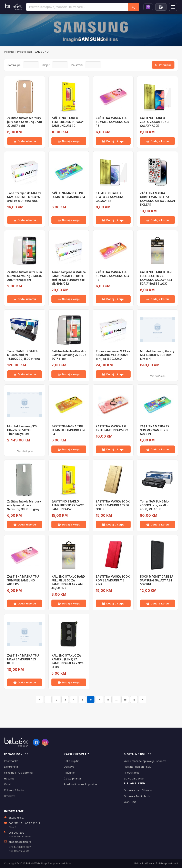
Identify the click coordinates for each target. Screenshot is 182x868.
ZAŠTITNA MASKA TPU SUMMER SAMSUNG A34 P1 (68, 197)
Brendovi (10, 796)
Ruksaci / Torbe (14, 790)
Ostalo (8, 784)
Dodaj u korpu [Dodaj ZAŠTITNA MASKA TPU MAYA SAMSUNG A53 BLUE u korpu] (25, 682)
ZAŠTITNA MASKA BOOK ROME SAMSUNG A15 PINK (113, 580)
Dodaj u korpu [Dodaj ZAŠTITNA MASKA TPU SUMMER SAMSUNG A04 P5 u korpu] (113, 141)
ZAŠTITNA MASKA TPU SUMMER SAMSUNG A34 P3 (113, 276)
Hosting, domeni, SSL (137, 767)
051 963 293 (16, 833)
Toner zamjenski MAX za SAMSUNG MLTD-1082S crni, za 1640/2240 (113, 355)
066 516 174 (16, 823)
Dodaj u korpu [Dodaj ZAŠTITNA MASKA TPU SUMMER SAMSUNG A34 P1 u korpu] (69, 220)
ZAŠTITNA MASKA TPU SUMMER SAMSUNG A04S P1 (156, 430)
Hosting (9, 778)
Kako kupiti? (72, 761)
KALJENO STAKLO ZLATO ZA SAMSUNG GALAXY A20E (154, 122)
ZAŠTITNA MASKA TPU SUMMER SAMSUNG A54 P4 (68, 430)
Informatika (11, 761)
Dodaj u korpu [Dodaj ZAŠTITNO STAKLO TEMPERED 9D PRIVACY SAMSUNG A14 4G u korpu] (69, 141)
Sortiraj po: (14, 65)
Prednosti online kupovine (80, 784)
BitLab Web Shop (36, 863)
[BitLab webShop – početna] (16, 742)
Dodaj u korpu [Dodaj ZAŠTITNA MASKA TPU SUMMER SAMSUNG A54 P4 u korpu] (69, 449)
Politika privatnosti (167, 863)
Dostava (69, 767)
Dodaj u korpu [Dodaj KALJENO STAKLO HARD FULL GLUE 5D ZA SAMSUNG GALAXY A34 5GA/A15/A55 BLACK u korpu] (158, 299)
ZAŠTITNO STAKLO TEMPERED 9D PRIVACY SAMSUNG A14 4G (68, 122)
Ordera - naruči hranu (138, 790)
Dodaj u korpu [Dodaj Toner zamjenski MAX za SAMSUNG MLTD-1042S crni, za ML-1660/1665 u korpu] (25, 220)
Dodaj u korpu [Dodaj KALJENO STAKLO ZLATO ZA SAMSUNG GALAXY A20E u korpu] (158, 141)
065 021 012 (33, 823)
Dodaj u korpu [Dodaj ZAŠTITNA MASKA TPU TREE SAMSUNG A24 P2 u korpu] (113, 449)
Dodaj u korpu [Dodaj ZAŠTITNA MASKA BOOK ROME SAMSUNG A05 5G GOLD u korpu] (113, 524)
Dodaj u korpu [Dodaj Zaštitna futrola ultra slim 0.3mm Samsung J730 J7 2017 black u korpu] (69, 374)
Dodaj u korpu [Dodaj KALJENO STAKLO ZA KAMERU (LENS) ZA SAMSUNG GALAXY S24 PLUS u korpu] (69, 682)
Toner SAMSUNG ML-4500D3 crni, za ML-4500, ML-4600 (155, 505)
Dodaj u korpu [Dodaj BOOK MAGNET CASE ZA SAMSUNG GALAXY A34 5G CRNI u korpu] (158, 603)
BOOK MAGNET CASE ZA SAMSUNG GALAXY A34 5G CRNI (157, 580)
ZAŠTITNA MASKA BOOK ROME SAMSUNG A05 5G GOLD (113, 505)
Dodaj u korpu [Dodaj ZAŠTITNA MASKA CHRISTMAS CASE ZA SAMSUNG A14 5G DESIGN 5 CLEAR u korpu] (158, 220)
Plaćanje (69, 773)
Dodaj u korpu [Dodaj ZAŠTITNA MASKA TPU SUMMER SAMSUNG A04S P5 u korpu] (25, 603)
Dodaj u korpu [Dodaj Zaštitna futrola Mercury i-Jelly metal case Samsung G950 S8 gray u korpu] (25, 524)
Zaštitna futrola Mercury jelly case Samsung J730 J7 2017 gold (24, 122)
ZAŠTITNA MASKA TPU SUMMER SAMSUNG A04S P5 (23, 580)
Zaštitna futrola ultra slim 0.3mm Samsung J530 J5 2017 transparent (24, 276)
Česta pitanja (72, 778)
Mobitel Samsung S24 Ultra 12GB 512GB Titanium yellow (22, 430)
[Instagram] (45, 742)
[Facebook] (36, 742)
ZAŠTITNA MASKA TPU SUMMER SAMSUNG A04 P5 (113, 122)
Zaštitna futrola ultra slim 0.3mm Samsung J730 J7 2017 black (69, 355)
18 (125, 699)
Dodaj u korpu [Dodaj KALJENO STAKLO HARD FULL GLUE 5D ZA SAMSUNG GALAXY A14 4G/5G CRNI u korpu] (69, 603)
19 (134, 699)
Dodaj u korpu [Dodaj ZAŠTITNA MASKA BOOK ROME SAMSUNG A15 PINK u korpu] (113, 603)
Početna (9, 52)
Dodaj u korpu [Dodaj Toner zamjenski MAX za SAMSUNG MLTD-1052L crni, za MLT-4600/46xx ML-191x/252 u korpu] (69, 299)
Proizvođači (24, 52)
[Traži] (133, 7)
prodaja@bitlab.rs (20, 842)
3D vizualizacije (134, 778)
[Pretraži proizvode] (77, 7)
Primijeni (163, 65)
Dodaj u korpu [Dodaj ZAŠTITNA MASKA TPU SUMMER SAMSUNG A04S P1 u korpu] (158, 449)
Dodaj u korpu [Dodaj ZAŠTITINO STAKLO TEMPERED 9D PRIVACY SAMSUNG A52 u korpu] (69, 524)
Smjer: (46, 65)
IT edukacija (132, 773)
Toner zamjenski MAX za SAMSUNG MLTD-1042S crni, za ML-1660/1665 (24, 197)
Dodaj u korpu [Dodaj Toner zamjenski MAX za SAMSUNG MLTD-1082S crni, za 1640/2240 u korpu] (113, 374)
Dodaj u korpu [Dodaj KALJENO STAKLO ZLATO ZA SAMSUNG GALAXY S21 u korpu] (113, 220)
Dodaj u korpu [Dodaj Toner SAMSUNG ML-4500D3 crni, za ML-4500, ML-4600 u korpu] (158, 524)
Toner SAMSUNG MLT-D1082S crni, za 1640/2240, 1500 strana (23, 355)
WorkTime (130, 802)
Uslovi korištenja (144, 863)
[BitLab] (14, 7)
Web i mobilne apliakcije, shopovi (145, 761)
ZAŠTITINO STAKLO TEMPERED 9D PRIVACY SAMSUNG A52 (68, 505)
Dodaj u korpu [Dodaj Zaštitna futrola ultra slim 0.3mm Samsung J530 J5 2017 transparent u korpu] (25, 299)
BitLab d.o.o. (16, 818)
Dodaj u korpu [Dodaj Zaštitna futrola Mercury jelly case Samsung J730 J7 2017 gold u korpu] (25, 141)
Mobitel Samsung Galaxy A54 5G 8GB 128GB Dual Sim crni (157, 355)
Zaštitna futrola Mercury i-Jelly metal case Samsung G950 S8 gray (24, 505)
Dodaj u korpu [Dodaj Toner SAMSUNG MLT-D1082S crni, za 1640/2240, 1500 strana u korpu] (25, 374)
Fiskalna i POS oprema (18, 773)
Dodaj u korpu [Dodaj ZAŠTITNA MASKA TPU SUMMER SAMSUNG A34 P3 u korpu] (113, 299)
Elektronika (11, 767)
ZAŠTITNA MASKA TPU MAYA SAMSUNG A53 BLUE (23, 659)
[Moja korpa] (161, 7)
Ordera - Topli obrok (137, 796)
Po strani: (77, 65)
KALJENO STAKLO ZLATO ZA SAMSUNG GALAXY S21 (110, 197)
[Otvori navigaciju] (173, 7)
